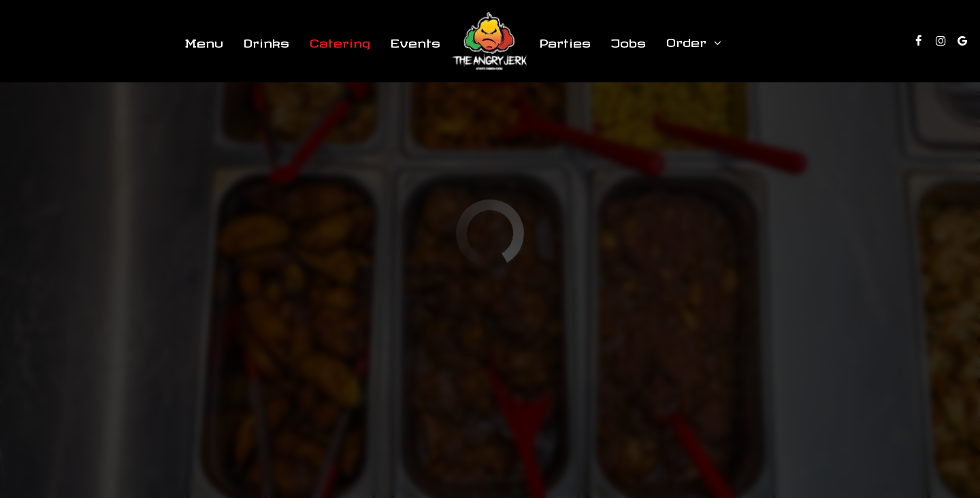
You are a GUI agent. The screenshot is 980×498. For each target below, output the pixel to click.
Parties (565, 40)
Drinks (266, 40)
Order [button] (694, 42)
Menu (204, 40)
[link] (490, 41)
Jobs (628, 40)
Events (415, 40)
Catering (340, 40)
